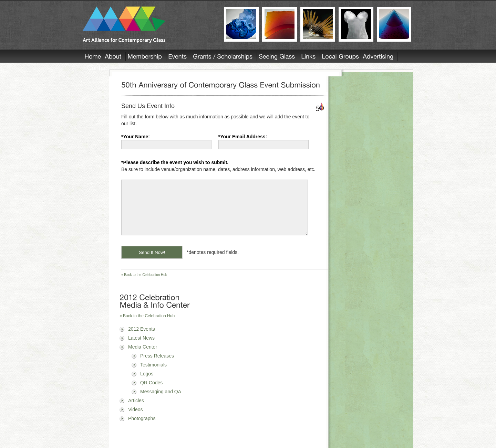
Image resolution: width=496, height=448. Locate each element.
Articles (136, 411)
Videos (136, 420)
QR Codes (151, 393)
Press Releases (157, 366)
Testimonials (153, 375)
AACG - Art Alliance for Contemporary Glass (149, 25)
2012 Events (142, 339)
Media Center (143, 357)
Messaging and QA (161, 402)
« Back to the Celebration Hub (144, 285)
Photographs (142, 429)
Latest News (141, 348)
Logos (147, 384)
